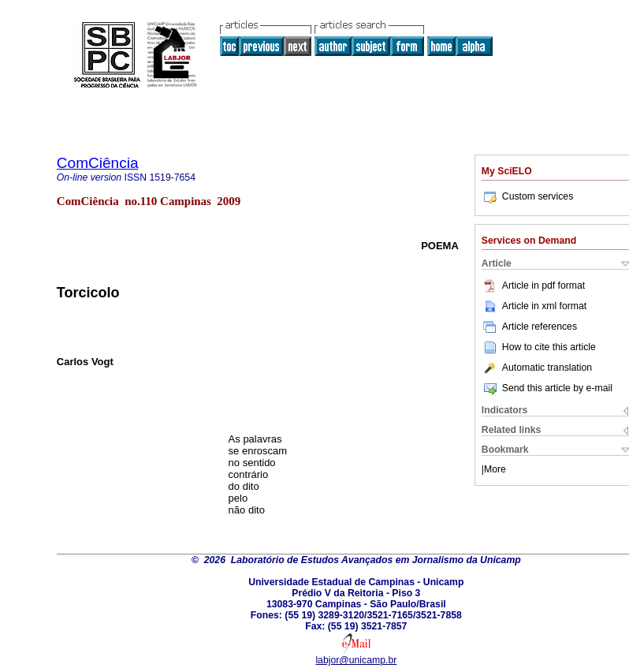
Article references (529, 327)
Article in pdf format (533, 286)
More (495, 469)
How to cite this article (549, 347)
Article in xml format (534, 306)
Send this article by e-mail (547, 388)
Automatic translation (537, 368)
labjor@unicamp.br (356, 660)
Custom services (527, 196)
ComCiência (98, 163)
